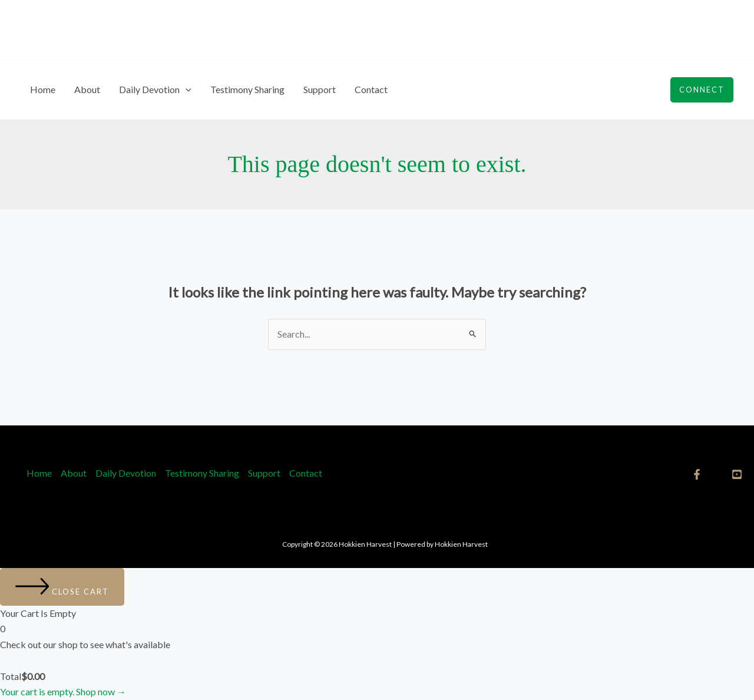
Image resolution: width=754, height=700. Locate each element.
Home (43, 89)
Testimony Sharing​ (247, 89)
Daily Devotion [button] (155, 90)
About (87, 89)
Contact (371, 89)
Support (320, 89)
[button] (186, 90)
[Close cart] (62, 587)
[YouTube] (737, 474)
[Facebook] (697, 474)
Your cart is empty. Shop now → (63, 691)
